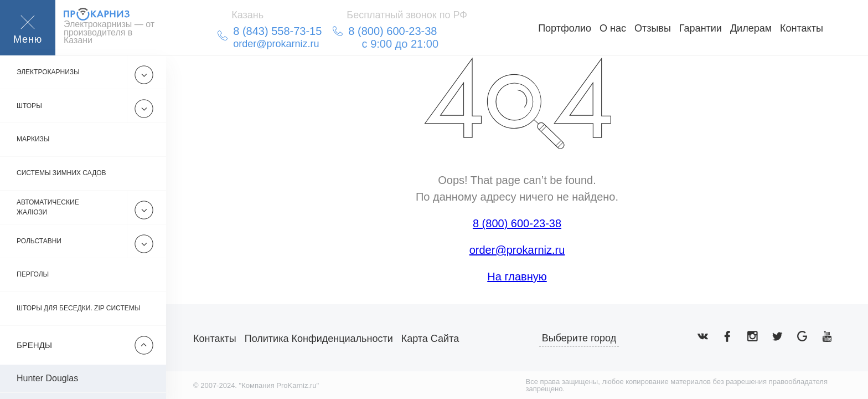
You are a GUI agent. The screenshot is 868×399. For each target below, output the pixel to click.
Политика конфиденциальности (319, 339)
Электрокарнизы (48, 72)
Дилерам (751, 28)
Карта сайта (430, 339)
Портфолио (565, 28)
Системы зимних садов (61, 173)
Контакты (802, 28)
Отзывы (653, 28)
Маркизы (33, 140)
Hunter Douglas (47, 378)
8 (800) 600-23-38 (517, 223)
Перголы (33, 275)
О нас (613, 28)
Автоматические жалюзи (48, 207)
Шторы (29, 106)
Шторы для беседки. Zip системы (78, 309)
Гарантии (701, 28)
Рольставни (39, 241)
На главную (517, 277)
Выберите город (579, 338)
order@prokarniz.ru (517, 250)
